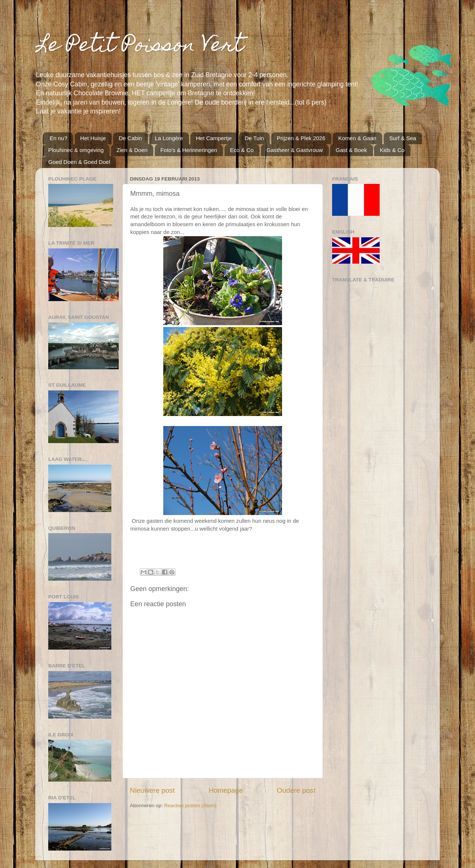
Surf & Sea (403, 138)
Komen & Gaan (358, 138)
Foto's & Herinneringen (189, 150)
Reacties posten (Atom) (190, 806)
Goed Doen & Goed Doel (79, 162)
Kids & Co (392, 150)
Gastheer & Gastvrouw (295, 150)
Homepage (226, 790)
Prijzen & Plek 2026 (301, 138)
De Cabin (130, 138)
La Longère (169, 138)
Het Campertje (214, 138)
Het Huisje (93, 138)
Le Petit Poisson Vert (140, 47)
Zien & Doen (132, 150)
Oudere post (296, 790)
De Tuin (254, 138)
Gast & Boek (351, 150)
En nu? (59, 138)
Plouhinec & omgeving (76, 150)
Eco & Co (242, 150)
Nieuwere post (152, 790)
